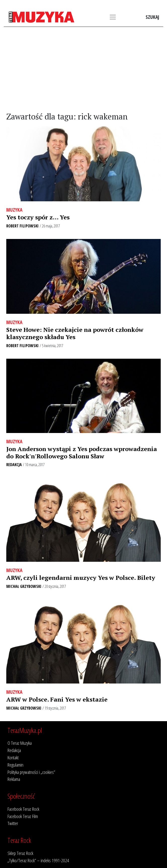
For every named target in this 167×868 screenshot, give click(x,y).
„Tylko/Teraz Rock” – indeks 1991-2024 (38, 860)
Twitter (13, 823)
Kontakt (13, 757)
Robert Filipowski (22, 226)
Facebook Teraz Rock (23, 809)
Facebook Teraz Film (23, 816)
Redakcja (14, 465)
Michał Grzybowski (24, 586)
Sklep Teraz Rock (20, 853)
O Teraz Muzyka (20, 743)
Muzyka (14, 210)
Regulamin (15, 765)
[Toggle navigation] (113, 17)
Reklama (14, 779)
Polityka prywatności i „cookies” (31, 772)
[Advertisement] (83, 70)
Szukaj (152, 17)
